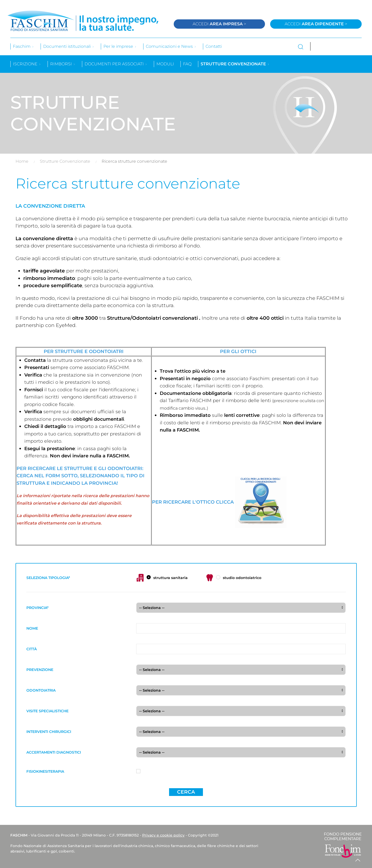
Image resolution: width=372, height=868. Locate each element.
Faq (187, 64)
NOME (32, 628)
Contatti (214, 46)
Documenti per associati (116, 64)
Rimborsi (63, 64)
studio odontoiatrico (234, 578)
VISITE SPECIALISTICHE (47, 711)
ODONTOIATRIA (41, 690)
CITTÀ (32, 649)
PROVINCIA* (37, 608)
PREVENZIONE (40, 670)
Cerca (186, 792)
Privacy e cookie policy (163, 835)
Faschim (24, 46)
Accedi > (219, 24)
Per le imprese (120, 46)
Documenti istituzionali (69, 46)
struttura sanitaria (162, 578)
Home (22, 161)
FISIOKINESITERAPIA (45, 771)
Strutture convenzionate (235, 64)
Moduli (165, 64)
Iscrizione (27, 64)
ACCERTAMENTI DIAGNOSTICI (54, 752)
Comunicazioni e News (171, 46)
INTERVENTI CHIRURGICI (49, 732)
